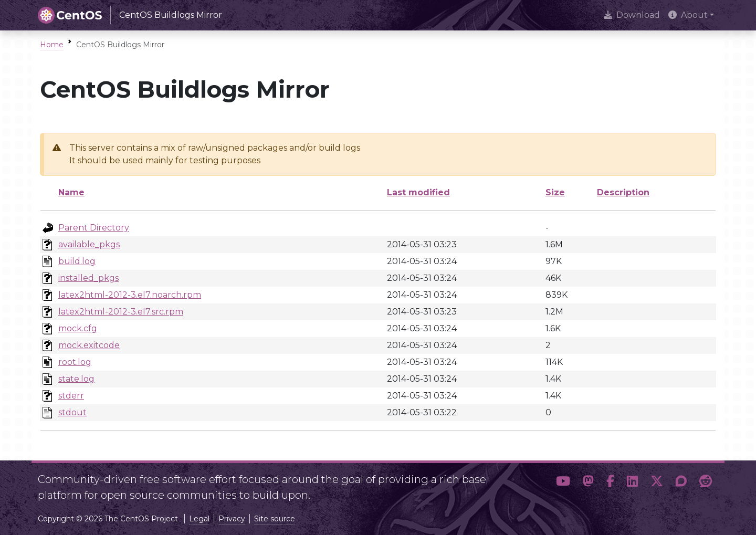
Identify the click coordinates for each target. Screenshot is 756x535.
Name (71, 192)
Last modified (418, 192)
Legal (199, 519)
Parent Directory (94, 228)
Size (555, 192)
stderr (71, 396)
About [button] (688, 15)
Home (52, 45)
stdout (72, 412)
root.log (75, 362)
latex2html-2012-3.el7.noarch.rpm (130, 295)
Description (623, 192)
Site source (275, 519)
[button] (563, 483)
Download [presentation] (632, 15)
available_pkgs (89, 244)
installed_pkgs (88, 278)
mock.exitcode (89, 345)
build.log (77, 261)
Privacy (232, 519)
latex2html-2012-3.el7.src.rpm (121, 312)
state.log (76, 379)
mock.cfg (78, 328)
